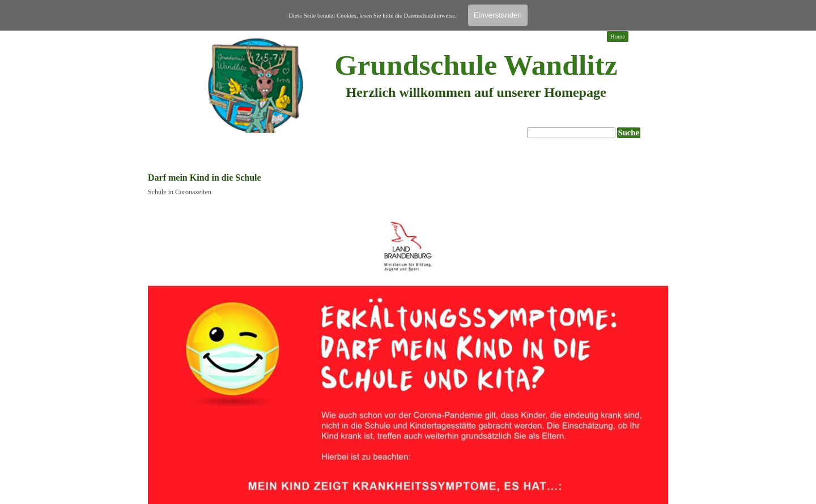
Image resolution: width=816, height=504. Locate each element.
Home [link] (618, 37)
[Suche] (571, 133)
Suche (629, 133)
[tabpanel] (476, 102)
